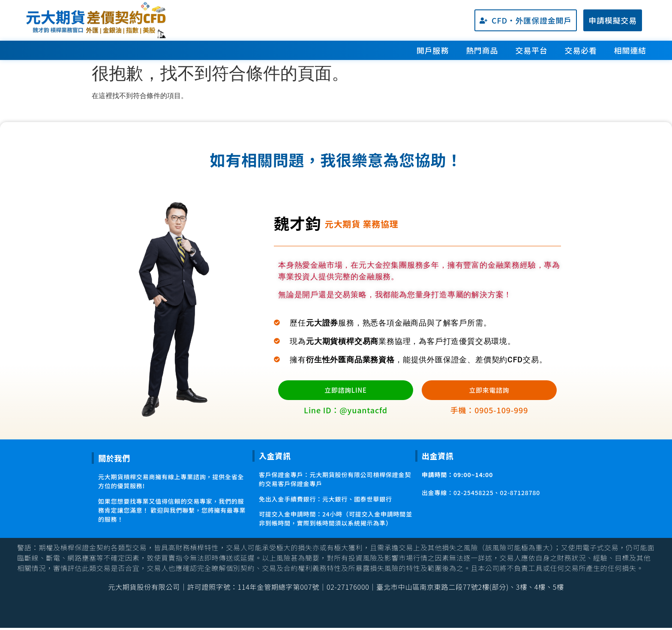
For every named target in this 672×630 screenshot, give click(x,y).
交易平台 (531, 50)
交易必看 (581, 50)
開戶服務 (433, 50)
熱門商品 (482, 50)
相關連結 (630, 50)
